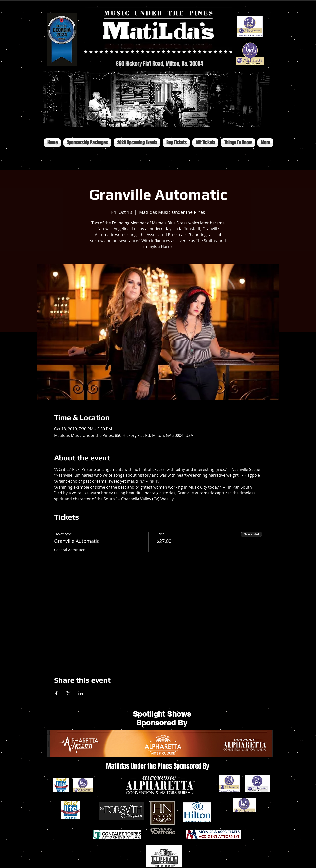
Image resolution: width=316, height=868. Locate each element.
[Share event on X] (69, 693)
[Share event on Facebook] (56, 693)
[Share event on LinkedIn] (81, 693)
